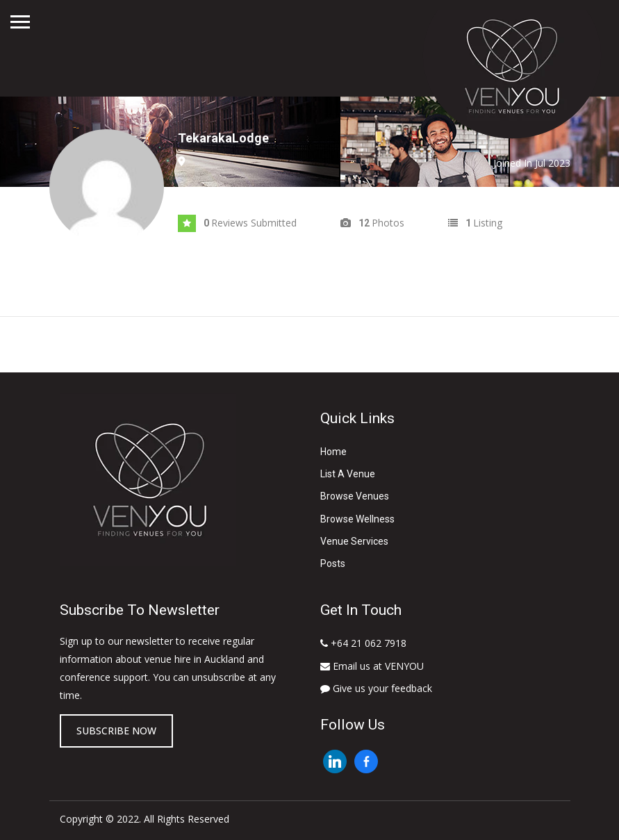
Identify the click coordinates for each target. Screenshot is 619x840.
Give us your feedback (376, 688)
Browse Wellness (357, 519)
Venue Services (354, 541)
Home (333, 452)
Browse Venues (355, 496)
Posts (333, 563)
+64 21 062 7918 (363, 643)
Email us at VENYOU (372, 666)
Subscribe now (116, 731)
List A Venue (348, 474)
